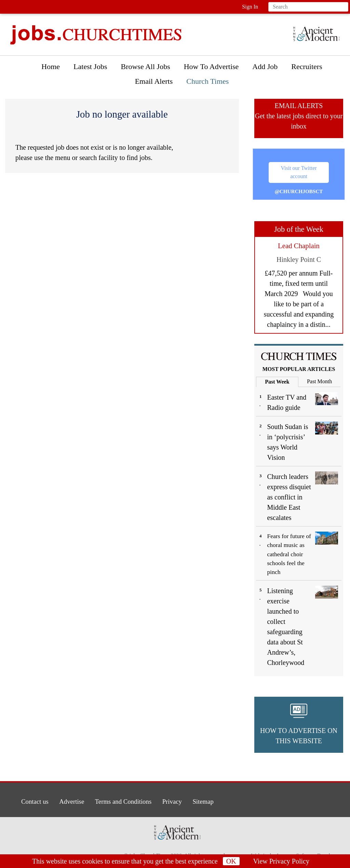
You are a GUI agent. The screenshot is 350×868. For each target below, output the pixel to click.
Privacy (174, 801)
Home (51, 66)
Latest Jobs (90, 66)
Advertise (69, 801)
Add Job (265, 66)
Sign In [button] (250, 7)
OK (231, 861)
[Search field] (308, 7)
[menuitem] (51, 68)
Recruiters (307, 66)
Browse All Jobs (145, 66)
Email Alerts (154, 81)
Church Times (207, 81)
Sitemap (206, 801)
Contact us (31, 801)
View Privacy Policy (281, 861)
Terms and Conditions (123, 801)
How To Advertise (211, 66)
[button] (299, 725)
